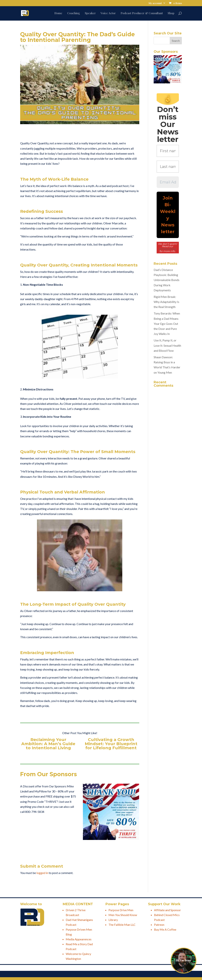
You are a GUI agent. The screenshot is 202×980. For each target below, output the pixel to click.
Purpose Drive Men (121, 910)
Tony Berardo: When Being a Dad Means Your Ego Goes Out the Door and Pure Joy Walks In (167, 323)
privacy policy (168, 249)
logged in (42, 873)
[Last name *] (168, 167)
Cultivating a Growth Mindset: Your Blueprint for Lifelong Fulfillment (111, 744)
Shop (171, 13)
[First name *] (168, 151)
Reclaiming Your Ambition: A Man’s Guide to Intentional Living (48, 744)
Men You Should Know (123, 915)
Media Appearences (79, 939)
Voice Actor (108, 13)
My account (155, 3)
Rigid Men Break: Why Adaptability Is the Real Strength (166, 302)
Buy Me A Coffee (165, 929)
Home (58, 13)
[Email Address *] (168, 182)
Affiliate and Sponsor (167, 910)
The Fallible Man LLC (122, 925)
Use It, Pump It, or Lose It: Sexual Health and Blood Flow (167, 345)
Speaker (90, 13)
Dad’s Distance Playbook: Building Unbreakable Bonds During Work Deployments (167, 280)
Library (113, 920)
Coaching (74, 13)
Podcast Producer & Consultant (142, 13)
